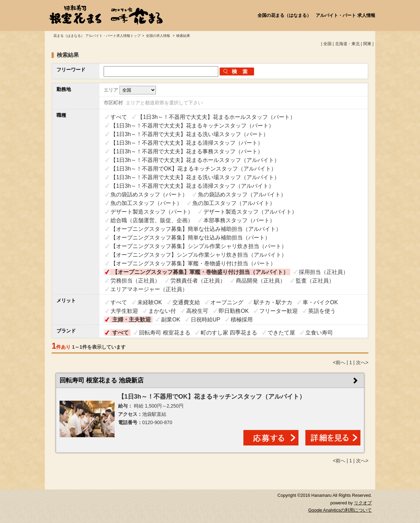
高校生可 (197, 311)
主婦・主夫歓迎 (132, 320)
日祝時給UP (206, 320)
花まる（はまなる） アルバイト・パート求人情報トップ (97, 36)
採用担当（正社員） (324, 272)
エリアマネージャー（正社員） (149, 289)
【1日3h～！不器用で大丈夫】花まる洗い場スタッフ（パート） (190, 134)
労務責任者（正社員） (198, 281)
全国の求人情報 (159, 36)
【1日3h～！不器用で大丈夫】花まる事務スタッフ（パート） (187, 151)
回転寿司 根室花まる (165, 333)
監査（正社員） (315, 281)
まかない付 (162, 311)
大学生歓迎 (124, 311)
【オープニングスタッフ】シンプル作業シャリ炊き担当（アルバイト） (199, 255)
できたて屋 (281, 333)
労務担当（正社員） (135, 281)
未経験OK (150, 302)
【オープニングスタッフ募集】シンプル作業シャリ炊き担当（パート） (199, 246)
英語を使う (322, 311)
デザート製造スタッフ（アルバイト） (250, 212)
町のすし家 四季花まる (229, 333)
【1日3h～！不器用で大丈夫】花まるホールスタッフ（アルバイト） (195, 160)
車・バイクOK (320, 302)
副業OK (171, 320)
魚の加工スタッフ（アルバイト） (234, 203)
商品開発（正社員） (261, 281)
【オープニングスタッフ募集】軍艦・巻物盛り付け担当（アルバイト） (200, 272)
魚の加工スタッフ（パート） (146, 203)
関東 (367, 44)
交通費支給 (186, 302)
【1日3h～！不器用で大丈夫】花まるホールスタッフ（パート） (216, 117)
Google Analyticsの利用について (340, 510)
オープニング (227, 302)
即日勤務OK (234, 311)
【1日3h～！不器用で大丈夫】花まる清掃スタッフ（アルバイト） (192, 186)
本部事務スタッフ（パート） (239, 220)
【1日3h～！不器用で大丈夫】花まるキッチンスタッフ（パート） (192, 126)
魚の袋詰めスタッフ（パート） (149, 194)
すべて (119, 117)
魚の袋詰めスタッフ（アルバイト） (242, 194)
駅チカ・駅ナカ (273, 302)
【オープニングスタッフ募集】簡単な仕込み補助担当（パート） (190, 238)
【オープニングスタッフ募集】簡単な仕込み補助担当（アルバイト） (196, 229)
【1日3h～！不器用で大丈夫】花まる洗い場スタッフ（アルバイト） (195, 177)
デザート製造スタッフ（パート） (152, 212)
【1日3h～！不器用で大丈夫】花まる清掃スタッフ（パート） (187, 143)
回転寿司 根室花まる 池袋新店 (102, 380)
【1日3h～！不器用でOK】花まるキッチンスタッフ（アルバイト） (193, 169)
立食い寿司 (319, 333)
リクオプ (363, 503)
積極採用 (242, 320)
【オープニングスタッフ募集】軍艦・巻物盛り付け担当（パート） (193, 263)
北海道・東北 (347, 44)
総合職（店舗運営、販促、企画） (152, 220)
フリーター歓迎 (279, 311)
